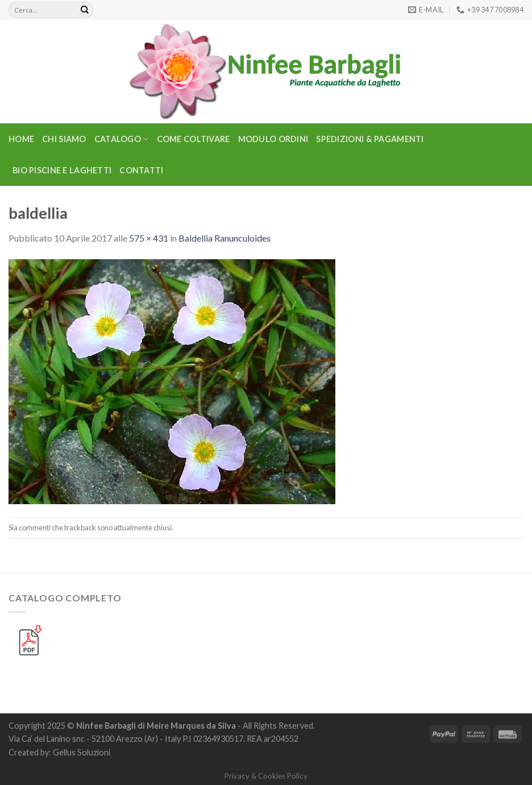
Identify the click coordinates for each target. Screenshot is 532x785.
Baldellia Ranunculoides (225, 238)
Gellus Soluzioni (82, 752)
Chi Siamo (64, 139)
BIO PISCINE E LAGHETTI (62, 170)
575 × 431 (149, 238)
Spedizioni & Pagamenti (370, 139)
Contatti (141, 170)
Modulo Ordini (273, 139)
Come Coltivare (194, 139)
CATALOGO (122, 139)
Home (21, 139)
